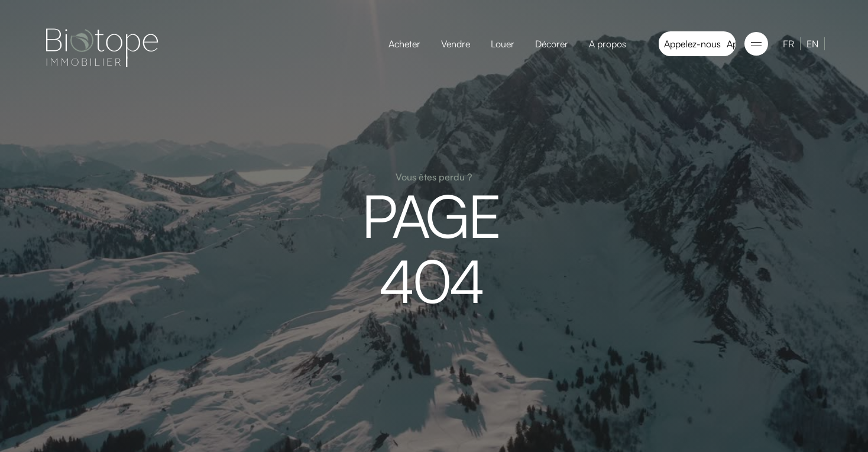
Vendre (456, 44)
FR (788, 44)
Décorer (552, 44)
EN (812, 44)
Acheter (404, 44)
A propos (608, 44)
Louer (503, 44)
